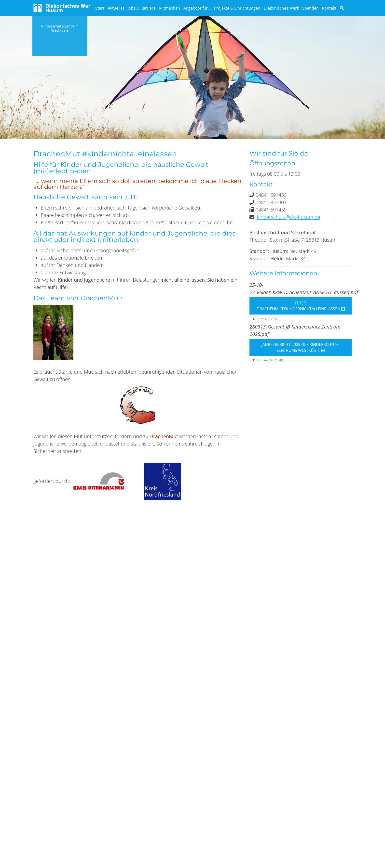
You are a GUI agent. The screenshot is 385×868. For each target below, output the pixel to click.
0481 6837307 (271, 202)
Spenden (310, 8)
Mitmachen (170, 8)
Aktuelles (116, 8)
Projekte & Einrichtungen (237, 8)
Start (100, 8)
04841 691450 (271, 195)
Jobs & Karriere (142, 8)
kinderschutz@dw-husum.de (289, 217)
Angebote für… (197, 8)
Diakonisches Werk (281, 8)
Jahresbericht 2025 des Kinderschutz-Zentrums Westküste (301, 347)
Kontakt (329, 8)
